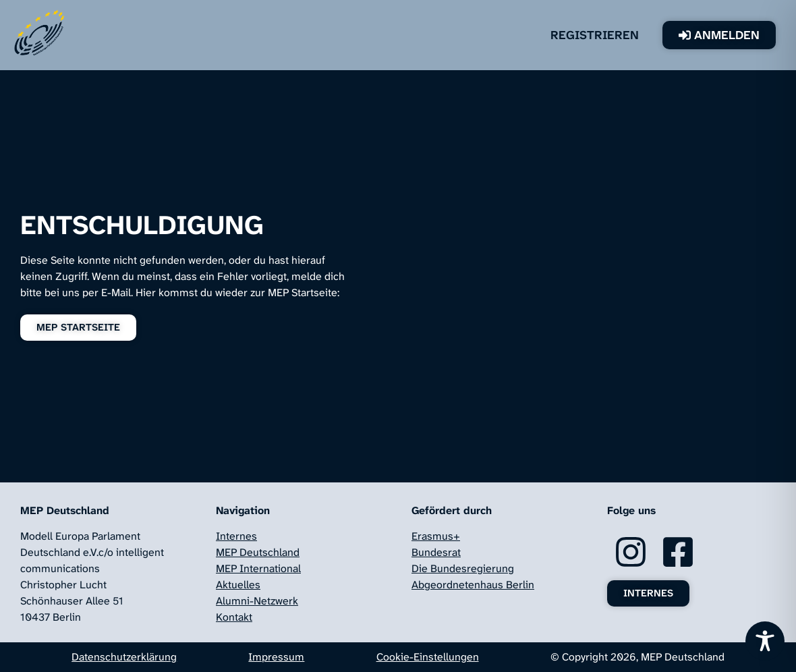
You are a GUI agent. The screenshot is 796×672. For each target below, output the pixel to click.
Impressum (276, 657)
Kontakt (234, 617)
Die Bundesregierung (463, 568)
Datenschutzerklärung (124, 657)
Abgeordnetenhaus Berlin (473, 585)
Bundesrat (436, 552)
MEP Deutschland (258, 552)
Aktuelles (238, 585)
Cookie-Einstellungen (428, 657)
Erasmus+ (436, 536)
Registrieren (595, 35)
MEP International (258, 568)
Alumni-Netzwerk (257, 601)
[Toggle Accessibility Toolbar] (765, 641)
